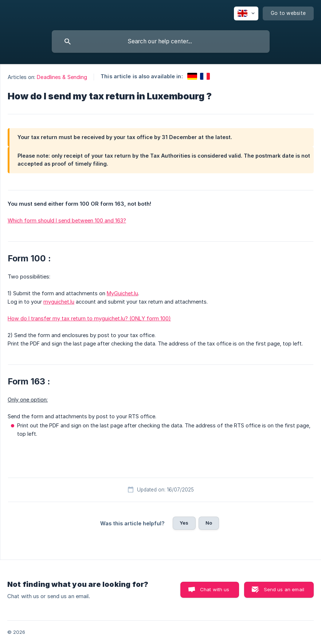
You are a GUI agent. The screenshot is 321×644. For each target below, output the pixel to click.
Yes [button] (184, 523)
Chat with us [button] (215, 589)
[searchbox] (161, 42)
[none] (246, 13)
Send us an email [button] (284, 589)
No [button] (209, 523)
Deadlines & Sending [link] (62, 77)
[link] (192, 76)
